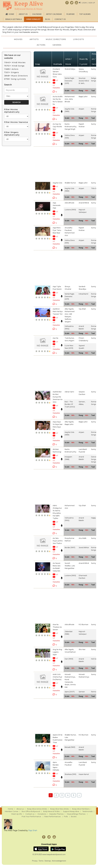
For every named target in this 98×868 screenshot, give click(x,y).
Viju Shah (82, 309)
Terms (41, 861)
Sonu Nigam (69, 341)
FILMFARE (71, 14)
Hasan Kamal (84, 774)
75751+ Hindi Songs (14, 66)
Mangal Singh (70, 129)
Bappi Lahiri (83, 97)
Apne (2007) (70, 692)
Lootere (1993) (70, 210)
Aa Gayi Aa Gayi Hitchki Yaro (57, 127)
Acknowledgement (59, 861)
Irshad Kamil (83, 294)
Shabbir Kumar (70, 183)
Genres (57, 45)
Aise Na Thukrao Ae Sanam (57, 627)
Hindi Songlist (33, 19)
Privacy (35, 861)
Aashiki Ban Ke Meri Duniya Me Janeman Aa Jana (58, 397)
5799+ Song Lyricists (15, 79)
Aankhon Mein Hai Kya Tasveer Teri (58, 311)
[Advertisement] (56, 164)
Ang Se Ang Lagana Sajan (57, 652)
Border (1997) (70, 548)
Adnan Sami (69, 392)
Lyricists (79, 39)
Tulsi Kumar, (70, 338)
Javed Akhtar (84, 548)
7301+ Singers (12, 72)
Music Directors (56, 39)
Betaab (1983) (70, 747)
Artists (34, 39)
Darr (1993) (69, 659)
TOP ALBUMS (85, 14)
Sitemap (48, 861)
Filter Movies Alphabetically (12, 111)
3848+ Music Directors (16, 76)
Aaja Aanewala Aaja (57, 205)
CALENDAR (37, 14)
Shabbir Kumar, (71, 735)
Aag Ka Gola (57, 183)
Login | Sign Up (88, 3)
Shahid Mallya (70, 69)
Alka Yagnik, (69, 309)
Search (8, 85)
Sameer (82, 692)
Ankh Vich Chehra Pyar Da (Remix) (57, 677)
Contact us (60, 19)
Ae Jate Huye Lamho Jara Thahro (58, 541)
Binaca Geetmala (14, 19)
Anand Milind (84, 203)
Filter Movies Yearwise (16, 122)
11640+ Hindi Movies (15, 62)
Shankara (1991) (70, 774)
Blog (48, 19)
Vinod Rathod (70, 652)
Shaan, (67, 685)
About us (23, 14)
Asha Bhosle (69, 203)
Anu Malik (82, 538)
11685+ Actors (11, 69)
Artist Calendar (54, 14)
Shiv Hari (82, 649)
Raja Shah (33, 830)
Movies (18, 39)
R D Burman (84, 624)
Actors (41, 45)
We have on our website (12, 57)
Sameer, (82, 402)
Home (11, 14)
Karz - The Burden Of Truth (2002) (70, 404)
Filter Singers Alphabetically (12, 134)
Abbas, (81, 404)
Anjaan (81, 109)
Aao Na (55, 338)
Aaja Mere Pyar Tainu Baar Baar (57, 230)
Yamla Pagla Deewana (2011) (69, 81)
